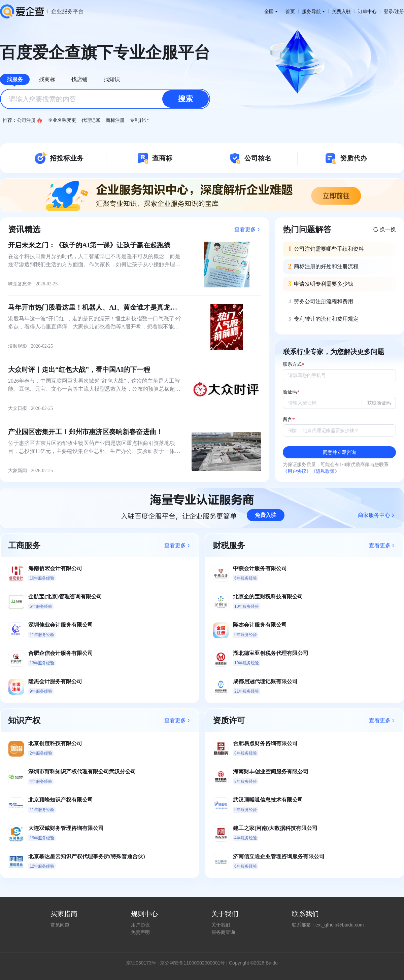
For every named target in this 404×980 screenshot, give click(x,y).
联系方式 (292, 364)
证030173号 (144, 963)
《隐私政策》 (325, 471)
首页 (290, 11)
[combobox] (105, 99)
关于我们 (221, 925)
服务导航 (313, 11)
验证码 (290, 392)
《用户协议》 (297, 471)
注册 (399, 11)
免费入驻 (341, 11)
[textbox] (105, 99)
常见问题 (60, 925)
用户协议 (140, 925)
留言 (288, 419)
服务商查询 (223, 932)
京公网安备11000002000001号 (192, 963)
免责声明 (140, 932)
